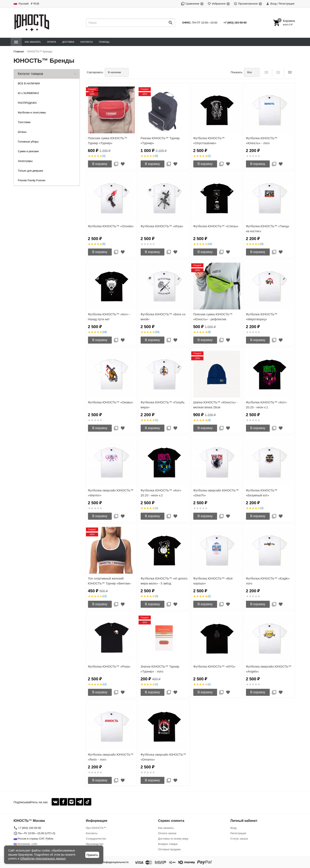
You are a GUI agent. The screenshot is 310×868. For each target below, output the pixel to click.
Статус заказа (239, 839)
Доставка (68, 42)
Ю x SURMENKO (29, 93)
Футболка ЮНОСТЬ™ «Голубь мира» (163, 405)
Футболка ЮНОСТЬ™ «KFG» (214, 666)
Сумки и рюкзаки (28, 151)
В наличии (115, 72)
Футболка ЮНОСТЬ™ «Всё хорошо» (213, 581)
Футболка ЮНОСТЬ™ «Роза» (109, 666)
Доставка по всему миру (173, 839)
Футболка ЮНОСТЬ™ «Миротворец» (262, 317)
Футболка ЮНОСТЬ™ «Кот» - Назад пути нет (109, 317)
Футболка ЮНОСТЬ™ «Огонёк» (111, 226)
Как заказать (33, 42)
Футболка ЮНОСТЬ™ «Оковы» (111, 402)
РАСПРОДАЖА (27, 103)
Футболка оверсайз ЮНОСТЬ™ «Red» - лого (111, 757)
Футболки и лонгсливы (32, 112)
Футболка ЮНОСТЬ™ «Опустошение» (209, 141)
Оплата (51, 42)
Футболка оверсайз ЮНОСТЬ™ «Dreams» (163, 757)
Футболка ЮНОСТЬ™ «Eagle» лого (268, 581)
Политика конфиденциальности (109, 862)
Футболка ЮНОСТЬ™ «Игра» (162, 226)
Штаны (22, 132)
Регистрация (238, 833)
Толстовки (24, 122)
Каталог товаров (31, 74)
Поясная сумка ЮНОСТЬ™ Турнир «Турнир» (108, 141)
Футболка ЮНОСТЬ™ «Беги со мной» (163, 317)
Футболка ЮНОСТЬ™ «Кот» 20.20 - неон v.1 (266, 405)
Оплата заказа (167, 833)
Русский (21, 4)
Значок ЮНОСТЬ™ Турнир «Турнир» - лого (160, 669)
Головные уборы (28, 142)
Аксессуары (25, 161)
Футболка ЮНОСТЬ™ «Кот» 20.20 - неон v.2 (161, 493)
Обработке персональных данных (43, 859)
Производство (95, 844)
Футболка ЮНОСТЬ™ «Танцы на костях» (268, 229)
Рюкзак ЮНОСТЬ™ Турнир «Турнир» (160, 141)
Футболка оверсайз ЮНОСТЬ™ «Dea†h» (216, 493)
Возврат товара (168, 844)
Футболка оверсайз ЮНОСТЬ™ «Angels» (269, 669)
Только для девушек (31, 171)
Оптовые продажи (169, 849)
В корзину (100, 164)
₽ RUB (35, 4)
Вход (233, 828)
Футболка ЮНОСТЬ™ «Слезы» (216, 226)
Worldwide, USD (26, 844)
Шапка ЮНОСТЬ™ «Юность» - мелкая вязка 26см (216, 405)
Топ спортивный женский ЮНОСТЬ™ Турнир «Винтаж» (109, 581)
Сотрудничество (96, 839)
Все (249, 72)
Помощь (104, 42)
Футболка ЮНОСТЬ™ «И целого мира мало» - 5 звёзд (164, 581)
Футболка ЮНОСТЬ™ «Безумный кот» (262, 493)
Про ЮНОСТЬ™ (96, 828)
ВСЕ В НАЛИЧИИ (29, 83)
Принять (92, 855)
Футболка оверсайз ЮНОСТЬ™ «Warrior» (111, 493)
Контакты (87, 42)
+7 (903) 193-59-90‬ (235, 23)
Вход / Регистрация (280, 4)
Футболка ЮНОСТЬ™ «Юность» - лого (262, 141)
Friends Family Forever (32, 180)
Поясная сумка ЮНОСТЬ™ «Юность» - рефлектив (213, 317)
